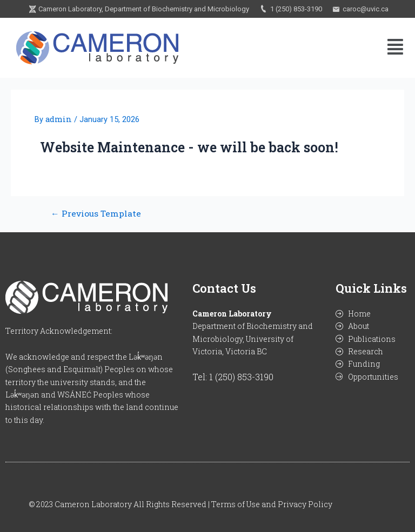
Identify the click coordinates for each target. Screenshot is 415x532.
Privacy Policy (305, 504)
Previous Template (96, 214)
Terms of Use (236, 504)
